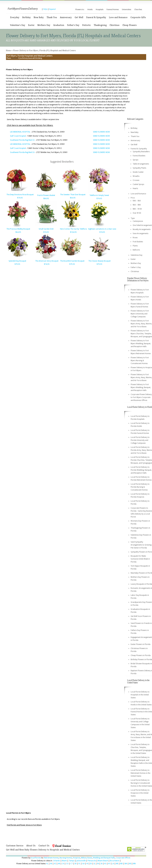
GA (83, 864)
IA (102, 864)
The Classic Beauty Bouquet (99, 261)
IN (98, 864)
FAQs (45, 9)
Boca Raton (115, 861)
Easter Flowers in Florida (141, 644)
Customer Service (15, 846)
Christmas (114, 25)
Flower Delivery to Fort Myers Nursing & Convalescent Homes (140, 361)
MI (130, 864)
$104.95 (73, 232)
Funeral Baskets (139, 156)
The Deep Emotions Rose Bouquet (20, 195)
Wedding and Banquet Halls (104, 858)
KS (105, 864)
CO (67, 864)
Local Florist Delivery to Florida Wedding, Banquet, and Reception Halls (141, 470)
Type (133, 218)
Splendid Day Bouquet (17, 261)
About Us (31, 846)
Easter (31, 25)
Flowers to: (80, 10)
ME (117, 864)
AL (47, 864)
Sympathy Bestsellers (141, 152)
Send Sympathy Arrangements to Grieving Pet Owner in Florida (141, 545)
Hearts (135, 188)
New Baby (39, 17)
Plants (135, 246)
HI (87, 864)
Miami (64, 861)
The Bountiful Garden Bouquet (72, 261)
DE (76, 864)
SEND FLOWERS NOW (101, 132)
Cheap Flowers (130, 25)
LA (113, 864)
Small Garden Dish (46, 229)
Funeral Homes (113, 10)
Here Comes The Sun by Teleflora (73, 229)
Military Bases (87, 858)
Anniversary (66, 17)
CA (63, 864)
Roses (135, 238)
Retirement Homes (51, 858)
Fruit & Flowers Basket (46, 195)
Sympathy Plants (139, 168)
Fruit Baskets (138, 242)
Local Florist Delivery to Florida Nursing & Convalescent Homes (140, 487)
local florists (36, 858)
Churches (138, 10)
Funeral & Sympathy (96, 17)
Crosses (136, 180)
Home (8, 51)
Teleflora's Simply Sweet (99, 195)
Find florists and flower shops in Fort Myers (24, 825)
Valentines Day (137, 255)
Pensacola (92, 861)
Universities (127, 10)
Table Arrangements (141, 164)
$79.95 (17, 264)
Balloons (136, 250)
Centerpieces (138, 221)
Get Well (79, 17)
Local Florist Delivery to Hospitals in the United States (140, 695)
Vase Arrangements (141, 233)
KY (109, 864)
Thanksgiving (100, 25)
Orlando (57, 861)
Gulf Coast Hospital (18, 136)
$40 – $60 (137, 201)
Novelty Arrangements (142, 229)
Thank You (52, 17)
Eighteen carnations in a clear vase (102, 229)
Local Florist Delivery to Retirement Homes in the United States (140, 773)
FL (79, 864)
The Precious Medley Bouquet (18, 229)
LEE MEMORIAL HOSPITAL (20, 132)
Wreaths (136, 176)
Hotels (90, 10)
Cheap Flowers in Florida (141, 655)
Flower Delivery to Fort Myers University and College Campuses (140, 314)
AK (51, 864)
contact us (15, 58)
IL (94, 864)
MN (134, 864)
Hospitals (100, 10)
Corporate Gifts (138, 17)
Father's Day (73, 25)
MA (126, 864)
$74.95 (20, 198)
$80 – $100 (137, 209)
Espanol (52, 9)
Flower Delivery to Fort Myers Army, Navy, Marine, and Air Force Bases (141, 324)
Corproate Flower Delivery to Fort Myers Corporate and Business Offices (141, 397)
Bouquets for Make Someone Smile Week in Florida (140, 559)
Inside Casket (138, 172)
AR (59, 864)
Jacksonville (81, 861)
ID (91, 864)
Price (133, 198)
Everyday (15, 17)
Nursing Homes (66, 858)
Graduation (59, 25)
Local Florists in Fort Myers (18, 813)
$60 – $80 (137, 205)
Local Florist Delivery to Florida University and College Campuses (140, 440)
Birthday (26, 17)
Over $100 (137, 213)
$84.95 (46, 199)
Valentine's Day (18, 25)
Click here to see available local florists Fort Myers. (30, 125)
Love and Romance (118, 17)
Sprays (136, 160)
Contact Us (44, 846)
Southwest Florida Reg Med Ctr (22, 140)
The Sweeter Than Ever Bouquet (73, 195)
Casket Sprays (138, 184)
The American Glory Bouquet (47, 261)
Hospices (77, 858)
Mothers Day (44, 25)
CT (72, 864)
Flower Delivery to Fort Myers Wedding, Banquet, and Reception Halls (141, 344)
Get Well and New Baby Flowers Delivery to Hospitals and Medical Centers (43, 850)
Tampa (72, 861)
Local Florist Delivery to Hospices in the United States (140, 793)
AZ (55, 864)
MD (121, 864)
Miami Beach (103, 861)
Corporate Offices (123, 858)
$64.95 (73, 198)
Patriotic (87, 25)
